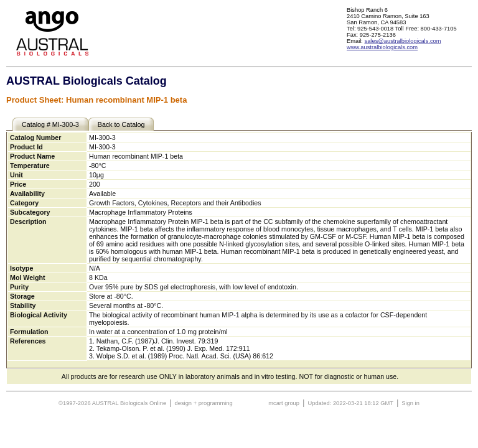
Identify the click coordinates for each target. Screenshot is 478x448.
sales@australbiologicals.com (403, 41)
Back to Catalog (121, 124)
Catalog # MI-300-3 (50, 124)
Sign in (410, 403)
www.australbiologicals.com (382, 47)
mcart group (284, 403)
